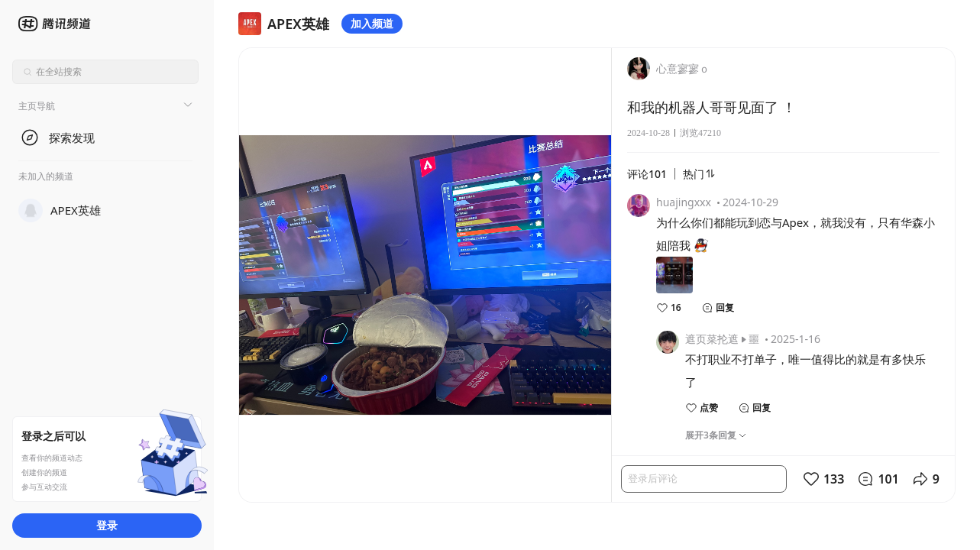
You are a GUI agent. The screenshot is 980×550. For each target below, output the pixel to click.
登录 (107, 525)
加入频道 (372, 23)
